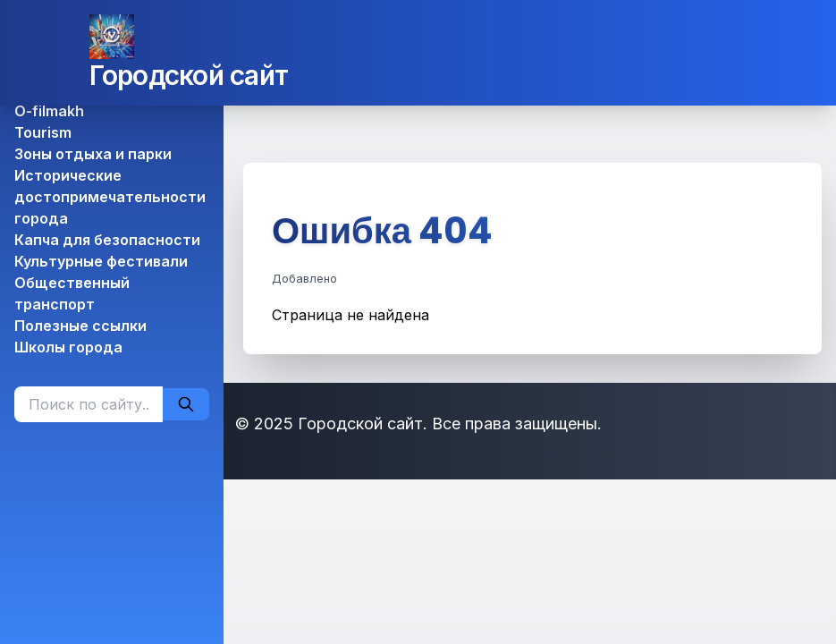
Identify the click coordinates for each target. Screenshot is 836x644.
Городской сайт (189, 75)
